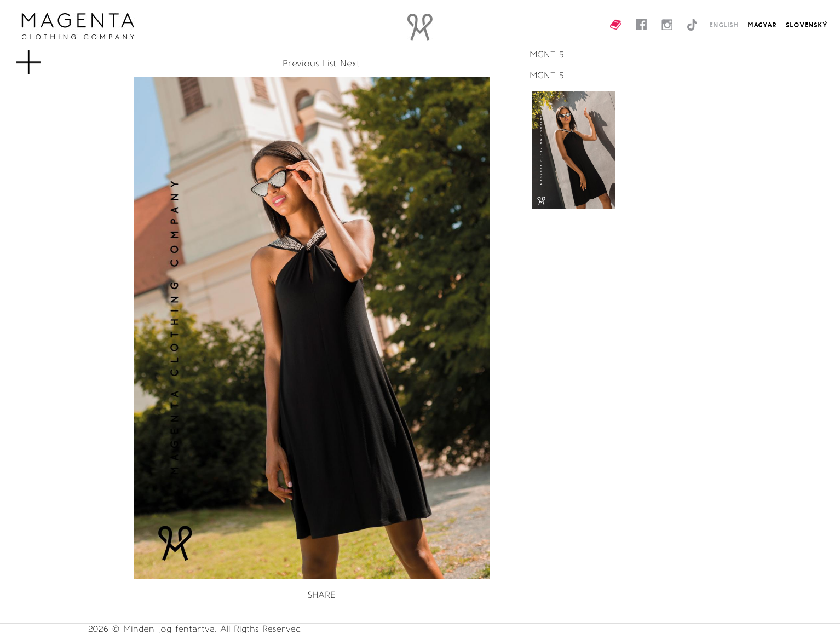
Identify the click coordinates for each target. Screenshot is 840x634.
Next (350, 63)
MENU (46, 57)
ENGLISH (724, 25)
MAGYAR (762, 25)
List (329, 63)
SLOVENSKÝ (807, 25)
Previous (301, 63)
